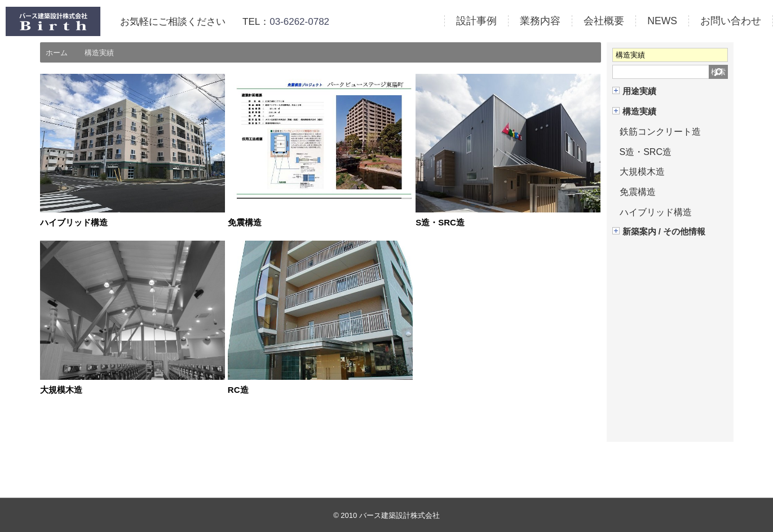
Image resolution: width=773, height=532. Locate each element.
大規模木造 (63, 390)
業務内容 (540, 21)
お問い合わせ (731, 21)
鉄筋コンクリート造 (660, 132)
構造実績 (639, 112)
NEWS (662, 21)
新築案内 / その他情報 (664, 232)
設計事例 (476, 21)
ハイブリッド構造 (76, 222)
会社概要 (604, 21)
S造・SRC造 (441, 222)
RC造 (239, 390)
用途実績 (639, 91)
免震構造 (246, 222)
